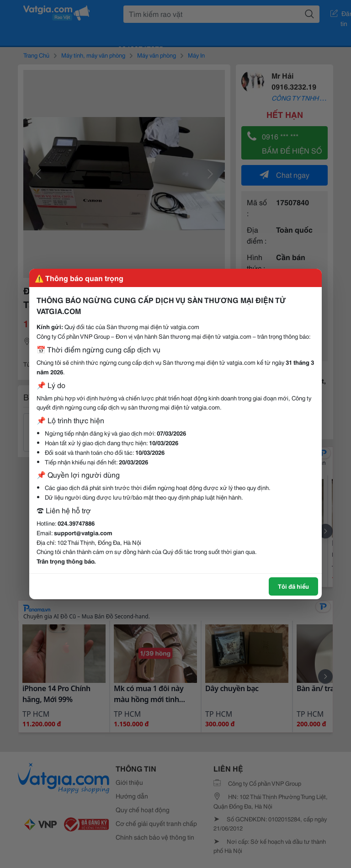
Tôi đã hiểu (293, 586)
